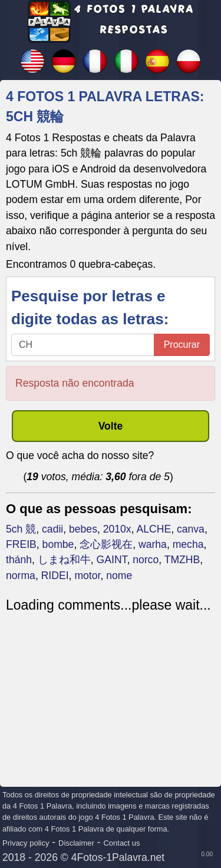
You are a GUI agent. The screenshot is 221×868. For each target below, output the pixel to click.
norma (21, 576)
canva (191, 529)
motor (87, 576)
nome (119, 576)
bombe (58, 544)
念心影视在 (106, 544)
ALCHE (154, 529)
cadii (52, 529)
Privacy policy (26, 843)
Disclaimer (76, 843)
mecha (188, 544)
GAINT (112, 560)
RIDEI (55, 576)
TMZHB (182, 560)
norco (146, 560)
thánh (19, 560)
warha (153, 544)
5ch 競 (21, 529)
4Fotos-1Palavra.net (118, 857)
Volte (111, 426)
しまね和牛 (64, 560)
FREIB (21, 544)
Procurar (182, 345)
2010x (117, 529)
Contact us (121, 843)
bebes (83, 529)
